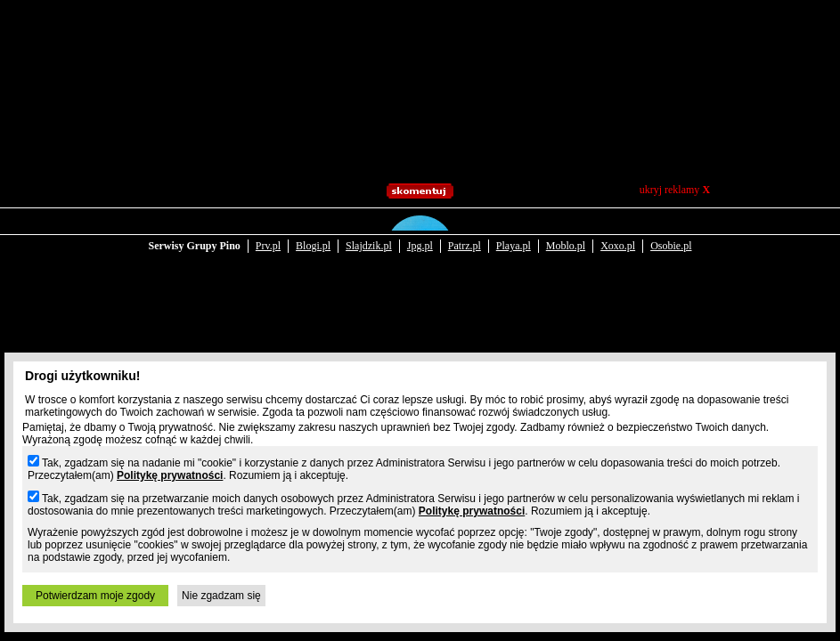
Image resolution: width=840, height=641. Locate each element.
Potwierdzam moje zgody (95, 596)
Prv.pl (268, 233)
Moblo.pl (566, 233)
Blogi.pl (313, 233)
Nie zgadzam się (221, 596)
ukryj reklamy (675, 190)
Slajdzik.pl (369, 233)
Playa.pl (514, 233)
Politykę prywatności (170, 475)
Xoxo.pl (618, 233)
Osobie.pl (671, 233)
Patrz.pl (465, 233)
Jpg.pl (420, 233)
